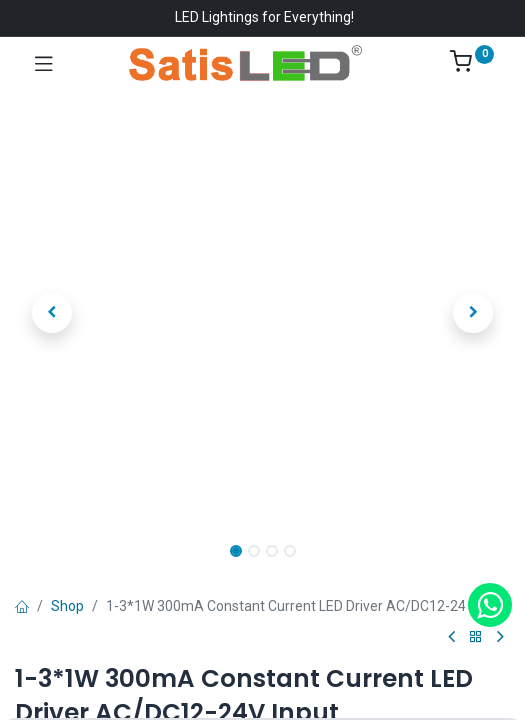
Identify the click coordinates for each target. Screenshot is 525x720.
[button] (52, 313)
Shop (67, 606)
